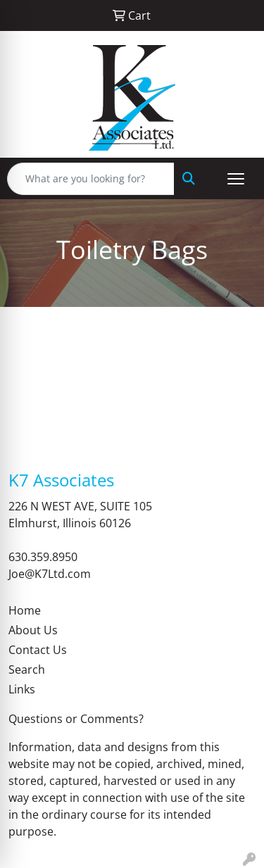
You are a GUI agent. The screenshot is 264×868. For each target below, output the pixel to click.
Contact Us (38, 650)
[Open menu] (236, 179)
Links (22, 689)
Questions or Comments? (76, 719)
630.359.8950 (43, 557)
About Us (33, 630)
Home (25, 610)
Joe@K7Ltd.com (50, 574)
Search (27, 669)
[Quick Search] (91, 179)
